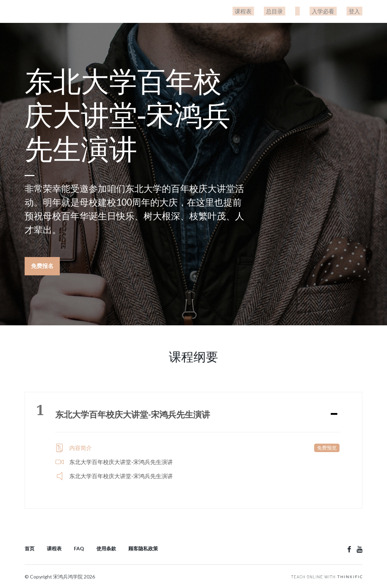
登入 (357, 11)
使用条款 (106, 546)
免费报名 (42, 266)
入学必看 (330, 11)
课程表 (264, 11)
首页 (30, 546)
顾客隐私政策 (143, 546)
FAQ (79, 546)
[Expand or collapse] (334, 412)
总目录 (291, 11)
